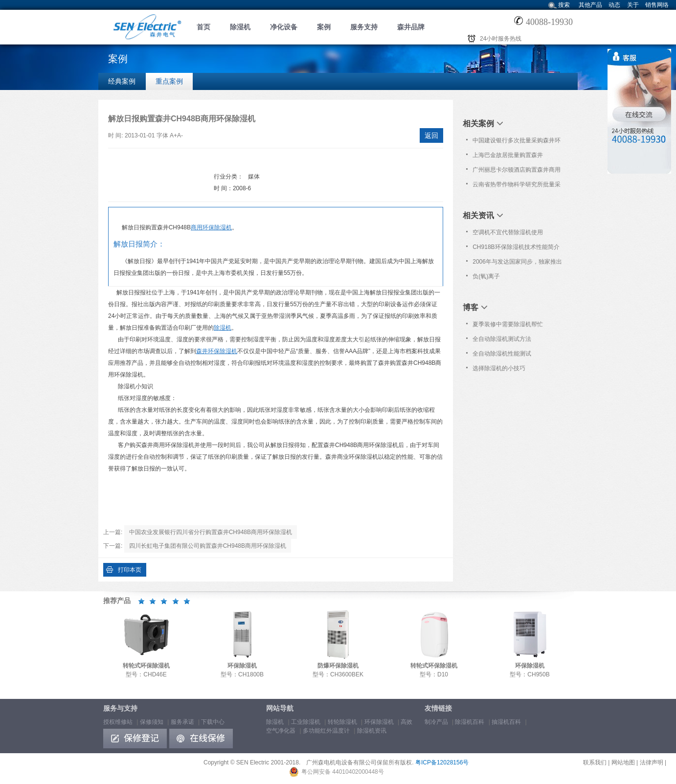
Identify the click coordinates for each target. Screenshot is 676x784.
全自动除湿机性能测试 (502, 354)
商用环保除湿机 (211, 227)
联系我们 (595, 762)
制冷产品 (436, 722)
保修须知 (152, 722)
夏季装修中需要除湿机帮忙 (508, 324)
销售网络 (657, 5)
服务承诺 (182, 722)
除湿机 (240, 27)
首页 (203, 27)
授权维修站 (118, 722)
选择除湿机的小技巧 (499, 368)
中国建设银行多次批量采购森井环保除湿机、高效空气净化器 (517, 142)
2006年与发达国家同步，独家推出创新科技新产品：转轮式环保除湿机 (517, 264)
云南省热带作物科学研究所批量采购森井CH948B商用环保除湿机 (517, 186)
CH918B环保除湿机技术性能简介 (516, 247)
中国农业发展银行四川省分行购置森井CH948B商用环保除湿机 (211, 532)
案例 (324, 27)
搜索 (564, 5)
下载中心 (213, 722)
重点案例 (169, 81)
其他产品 (590, 5)
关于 (633, 5)
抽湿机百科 (506, 722)
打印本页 (130, 570)
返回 (431, 135)
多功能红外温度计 (326, 731)
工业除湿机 (306, 722)
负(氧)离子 (486, 276)
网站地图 (623, 762)
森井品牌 (411, 27)
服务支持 (364, 27)
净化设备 (284, 27)
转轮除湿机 (342, 722)
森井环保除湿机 (217, 351)
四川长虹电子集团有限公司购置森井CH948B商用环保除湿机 (208, 546)
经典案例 (122, 81)
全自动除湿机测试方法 (502, 339)
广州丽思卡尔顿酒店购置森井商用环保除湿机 (517, 172)
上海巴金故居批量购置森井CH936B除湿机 (508, 157)
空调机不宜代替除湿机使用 (508, 232)
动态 (614, 5)
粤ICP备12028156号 (442, 762)
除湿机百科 (470, 722)
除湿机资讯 (372, 731)
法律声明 (652, 762)
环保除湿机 (379, 722)
